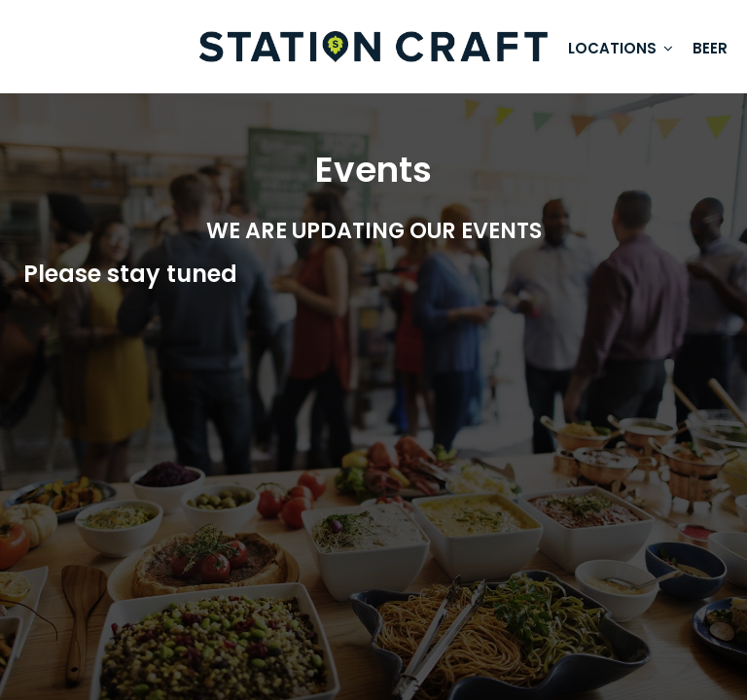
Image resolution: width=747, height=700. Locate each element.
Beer (710, 49)
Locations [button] (621, 49)
